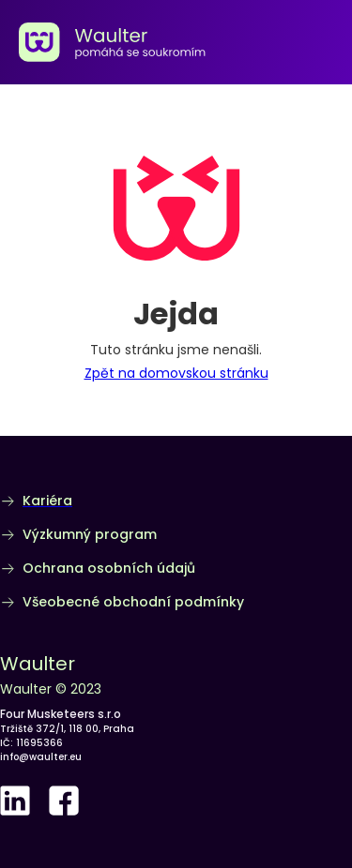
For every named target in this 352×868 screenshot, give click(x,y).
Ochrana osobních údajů (109, 568)
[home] (113, 42)
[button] (329, 42)
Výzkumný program (90, 534)
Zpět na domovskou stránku (176, 373)
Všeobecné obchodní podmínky (133, 602)
